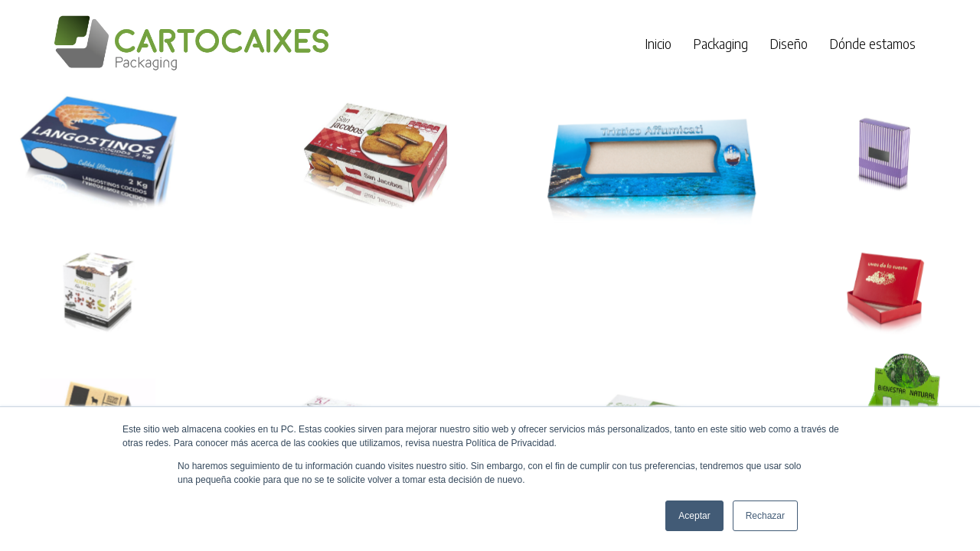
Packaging (720, 43)
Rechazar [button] (765, 516)
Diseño (789, 43)
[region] (490, 292)
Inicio (658, 43)
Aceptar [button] (694, 516)
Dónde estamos (872, 43)
